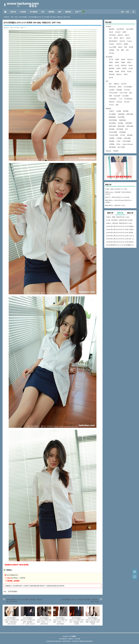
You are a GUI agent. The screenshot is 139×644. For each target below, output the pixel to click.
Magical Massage (128, 144)
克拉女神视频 (113, 132)
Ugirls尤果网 (130, 29)
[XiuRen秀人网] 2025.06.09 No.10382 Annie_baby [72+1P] (121, 236)
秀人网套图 (34, 12)
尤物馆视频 (128, 123)
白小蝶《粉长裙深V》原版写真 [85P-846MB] (119, 220)
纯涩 (126, 129)
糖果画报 (112, 68)
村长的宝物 (112, 35)
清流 (127, 50)
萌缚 (126, 47)
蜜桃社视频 (112, 126)
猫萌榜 (124, 68)
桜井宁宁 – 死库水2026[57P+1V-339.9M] (117, 197)
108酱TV (112, 111)
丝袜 (43, 12)
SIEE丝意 (119, 102)
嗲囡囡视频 (112, 117)
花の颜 (117, 65)
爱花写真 (112, 102)
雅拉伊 (127, 35)
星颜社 (111, 62)
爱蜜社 (129, 62)
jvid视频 (119, 111)
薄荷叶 (126, 74)
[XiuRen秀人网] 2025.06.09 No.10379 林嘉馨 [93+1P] (121, 226)
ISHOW (111, 105)
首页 (5, 12)
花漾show (130, 59)
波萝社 (124, 32)
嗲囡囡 (111, 71)
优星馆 (118, 68)
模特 (60, 12)
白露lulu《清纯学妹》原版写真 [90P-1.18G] (119, 223)
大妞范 (118, 141)
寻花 (118, 50)
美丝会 (118, 144)
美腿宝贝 (116, 84)
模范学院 (124, 65)
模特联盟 (112, 74)
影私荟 (123, 71)
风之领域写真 (128, 99)
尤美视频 (119, 138)
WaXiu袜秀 (117, 96)
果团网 (126, 44)
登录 (122, 12)
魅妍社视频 (121, 126)
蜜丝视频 (126, 111)
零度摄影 (112, 50)
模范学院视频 (113, 120)
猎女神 (128, 38)
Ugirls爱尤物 (120, 29)
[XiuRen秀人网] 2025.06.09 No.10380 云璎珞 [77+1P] (121, 229)
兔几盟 (131, 68)
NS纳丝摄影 (113, 99)
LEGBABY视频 (113, 135)
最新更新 (68, 12)
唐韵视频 (112, 141)
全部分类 (13, 12)
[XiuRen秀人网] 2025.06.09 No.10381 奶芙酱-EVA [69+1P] (121, 233)
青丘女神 (127, 102)
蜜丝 (131, 93)
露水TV (122, 38)
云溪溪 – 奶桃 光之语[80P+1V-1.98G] (116, 189)
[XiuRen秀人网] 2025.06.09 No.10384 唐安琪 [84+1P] (121, 242)
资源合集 (108, 151)
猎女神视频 (120, 129)
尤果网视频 (122, 132)
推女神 (111, 32)
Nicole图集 (126, 96)
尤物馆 (117, 71)
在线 (80, 12)
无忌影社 (112, 44)
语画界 (123, 59)
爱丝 (110, 84)
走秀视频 (112, 144)
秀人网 (111, 59)
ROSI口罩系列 (113, 93)
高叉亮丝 (124, 84)
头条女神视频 (126, 141)
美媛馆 (123, 62)
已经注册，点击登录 (13, 581)
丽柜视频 (119, 90)
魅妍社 (111, 65)
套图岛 (7, 28)
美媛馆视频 (122, 120)
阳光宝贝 (119, 44)
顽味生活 (119, 74)
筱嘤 (110, 96)
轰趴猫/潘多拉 (113, 41)
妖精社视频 (127, 138)
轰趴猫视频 (112, 147)
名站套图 (23, 12)
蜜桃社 (117, 62)
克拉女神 (122, 41)
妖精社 (120, 87)
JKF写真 (122, 135)
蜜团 (122, 50)
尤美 (110, 38)
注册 (127, 12)
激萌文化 (120, 35)
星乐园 (129, 71)
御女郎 (131, 65)
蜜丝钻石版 (112, 87)
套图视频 (51, 12)
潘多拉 (120, 47)
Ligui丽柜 (112, 90)
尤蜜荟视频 (121, 114)
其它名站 (112, 53)
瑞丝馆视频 (112, 123)
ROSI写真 (127, 90)
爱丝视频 (112, 129)
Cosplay (129, 41)
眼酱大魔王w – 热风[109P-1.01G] (115, 205)
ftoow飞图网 (113, 47)
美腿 (117, 105)
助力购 (111, 77)
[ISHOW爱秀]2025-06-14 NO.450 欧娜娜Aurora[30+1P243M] (121, 245)
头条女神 (118, 32)
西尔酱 (131, 47)
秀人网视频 (112, 114)
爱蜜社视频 (130, 114)
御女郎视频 (121, 117)
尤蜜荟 (117, 59)
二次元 (120, 99)
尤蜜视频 (112, 138)
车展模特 (116, 151)
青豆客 (116, 38)
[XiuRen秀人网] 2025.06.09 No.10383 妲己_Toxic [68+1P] (121, 239)
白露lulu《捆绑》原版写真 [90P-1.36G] (118, 217)
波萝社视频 (130, 126)
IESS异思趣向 (23, 17)
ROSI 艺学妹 (123, 93)
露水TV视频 (121, 147)
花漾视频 (120, 123)
